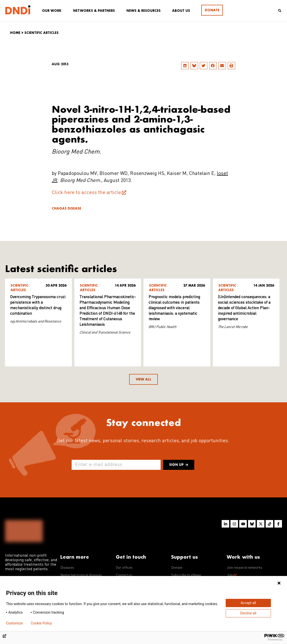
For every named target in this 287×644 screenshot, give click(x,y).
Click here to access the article (86, 193)
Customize (14, 623)
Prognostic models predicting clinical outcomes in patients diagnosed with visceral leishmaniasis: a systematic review (174, 308)
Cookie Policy (41, 623)
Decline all (248, 613)
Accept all (248, 603)
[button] (185, 66)
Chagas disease (66, 208)
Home (15, 33)
